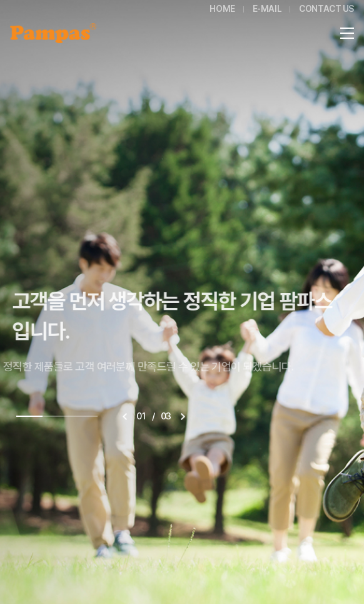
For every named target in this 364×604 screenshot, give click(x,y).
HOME (222, 9)
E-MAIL (267, 9)
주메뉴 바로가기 (0, 0)
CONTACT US (326, 9)
